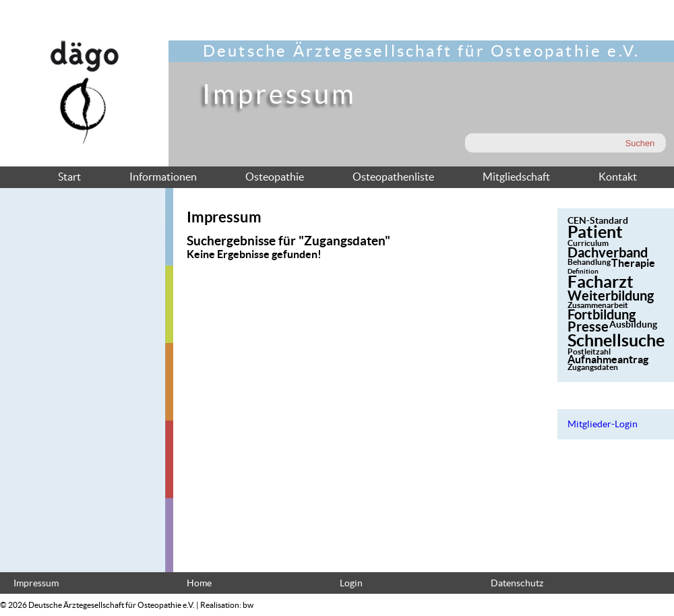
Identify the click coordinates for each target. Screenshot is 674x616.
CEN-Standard (598, 220)
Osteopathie (275, 177)
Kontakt (618, 177)
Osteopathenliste (393, 177)
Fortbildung (602, 314)
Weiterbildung (611, 296)
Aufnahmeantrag (608, 359)
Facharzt (601, 282)
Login (351, 583)
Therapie (633, 263)
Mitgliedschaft (516, 177)
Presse (588, 327)
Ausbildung (633, 324)
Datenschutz (517, 583)
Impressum (36, 583)
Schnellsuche (616, 340)
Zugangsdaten (593, 367)
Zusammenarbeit (598, 305)
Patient (595, 232)
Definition (583, 271)
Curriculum (588, 243)
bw (248, 605)
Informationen (163, 177)
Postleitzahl (589, 351)
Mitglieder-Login (603, 424)
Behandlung (589, 262)
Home (199, 583)
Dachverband (608, 252)
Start (69, 177)
